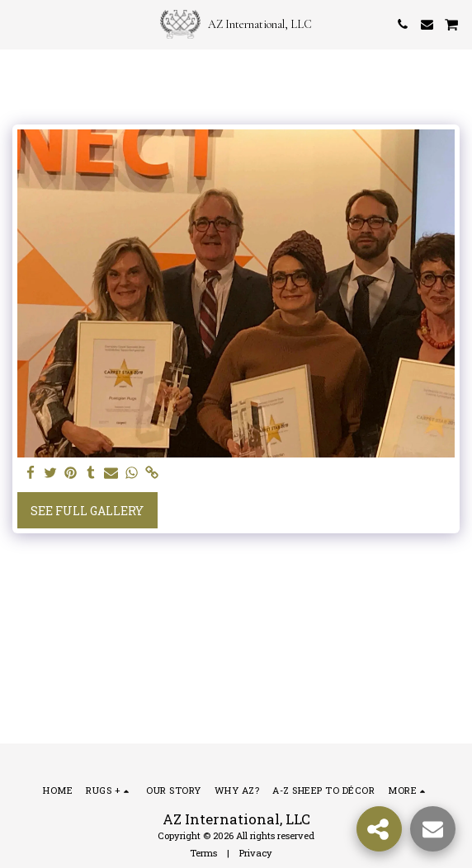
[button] (18, 24)
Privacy (256, 853)
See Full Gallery (87, 511)
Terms (203, 853)
